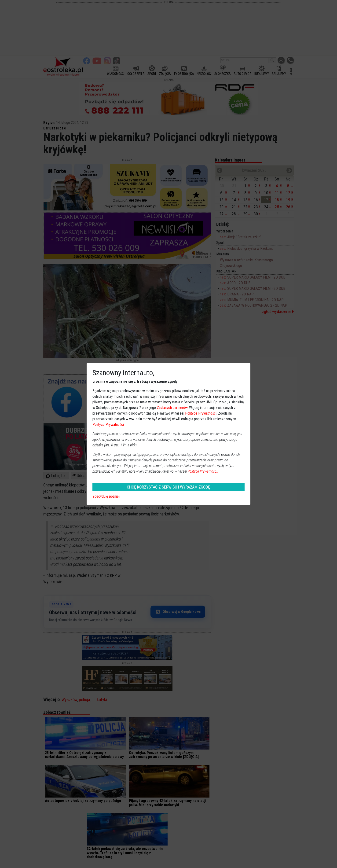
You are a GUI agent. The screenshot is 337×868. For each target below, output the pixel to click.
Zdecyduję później (106, 496)
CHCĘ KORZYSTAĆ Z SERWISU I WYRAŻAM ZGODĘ (168, 487)
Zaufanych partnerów (172, 408)
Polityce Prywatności (201, 413)
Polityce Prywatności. (203, 471)
